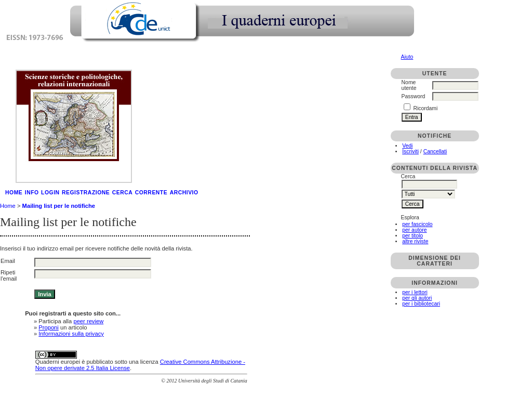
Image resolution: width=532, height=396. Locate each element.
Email (8, 261)
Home (14, 193)
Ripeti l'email (9, 275)
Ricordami (426, 108)
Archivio (184, 193)
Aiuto (407, 57)
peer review (88, 321)
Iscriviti (410, 151)
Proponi (49, 327)
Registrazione (86, 193)
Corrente (151, 193)
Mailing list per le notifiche (59, 206)
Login (50, 193)
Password (414, 96)
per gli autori (417, 298)
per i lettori (415, 292)
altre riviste (415, 241)
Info (32, 193)
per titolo (413, 236)
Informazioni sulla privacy (71, 334)
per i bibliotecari (421, 304)
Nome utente (409, 85)
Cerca (123, 193)
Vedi (407, 146)
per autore (414, 230)
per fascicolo (417, 224)
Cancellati (435, 151)
